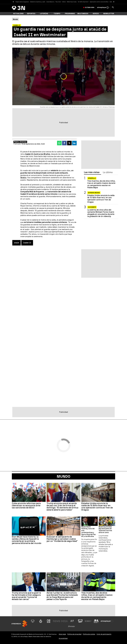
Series (96, 14)
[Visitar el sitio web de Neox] (49, 621)
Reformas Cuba (72, 2)
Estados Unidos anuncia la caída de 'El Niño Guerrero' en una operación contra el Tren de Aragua (101, 199)
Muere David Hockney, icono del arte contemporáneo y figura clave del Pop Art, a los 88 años (88, 532)
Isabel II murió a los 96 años (38, 154)
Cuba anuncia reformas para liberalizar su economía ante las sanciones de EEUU (26, 505)
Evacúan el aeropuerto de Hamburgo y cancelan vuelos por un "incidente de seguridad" (62, 539)
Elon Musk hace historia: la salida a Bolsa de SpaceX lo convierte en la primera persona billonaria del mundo (27, 540)
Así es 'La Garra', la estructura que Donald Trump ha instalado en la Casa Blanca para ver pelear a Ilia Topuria (62, 596)
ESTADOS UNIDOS (94, 193)
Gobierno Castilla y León (38, 2)
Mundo (64, 476)
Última (90, 8)
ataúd (17, 243)
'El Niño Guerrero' (83, 2)
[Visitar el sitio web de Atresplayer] (107, 621)
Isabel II (27, 243)
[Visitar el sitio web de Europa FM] (88, 621)
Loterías (44, 14)
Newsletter (109, 14)
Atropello (92, 178)
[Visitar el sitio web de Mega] (64, 621)
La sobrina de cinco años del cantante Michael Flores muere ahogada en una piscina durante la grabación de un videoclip (101, 213)
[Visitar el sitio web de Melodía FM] (96, 621)
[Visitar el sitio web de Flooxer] (72, 626)
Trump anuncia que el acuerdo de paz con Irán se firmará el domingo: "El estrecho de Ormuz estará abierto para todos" (62, 507)
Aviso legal (62, 634)
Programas (70, 14)
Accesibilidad (63, 638)
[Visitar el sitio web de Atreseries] (72, 621)
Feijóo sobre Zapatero (22, 2)
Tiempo (57, 14)
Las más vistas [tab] (92, 172)
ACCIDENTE (92, 207)
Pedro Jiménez (20, 142)
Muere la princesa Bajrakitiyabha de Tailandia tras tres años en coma (105, 530)
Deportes (31, 14)
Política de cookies (89, 634)
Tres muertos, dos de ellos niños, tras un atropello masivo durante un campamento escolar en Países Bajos (101, 184)
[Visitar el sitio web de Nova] (56, 621)
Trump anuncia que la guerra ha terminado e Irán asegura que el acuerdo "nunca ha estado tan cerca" (26, 596)
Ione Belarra (50, 2)
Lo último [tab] (108, 172)
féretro (23, 178)
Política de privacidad (74, 634)
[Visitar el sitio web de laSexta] (41, 621)
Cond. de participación (104, 634)
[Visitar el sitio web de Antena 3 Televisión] (33, 621)
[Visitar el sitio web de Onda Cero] (80, 621)
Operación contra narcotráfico (99, 2)
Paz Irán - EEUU (61, 2)
